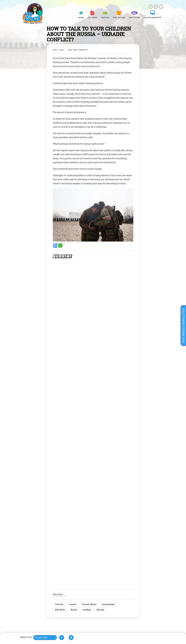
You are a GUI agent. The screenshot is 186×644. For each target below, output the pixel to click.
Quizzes (105, 17)
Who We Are (119, 17)
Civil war (59, 604)
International (108, 604)
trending (87, 610)
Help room (134, 17)
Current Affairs (89, 604)
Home (81, 17)
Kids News (60, 610)
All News (93, 17)
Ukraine (100, 610)
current (73, 604)
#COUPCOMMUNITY (153, 17)
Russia (74, 610)
